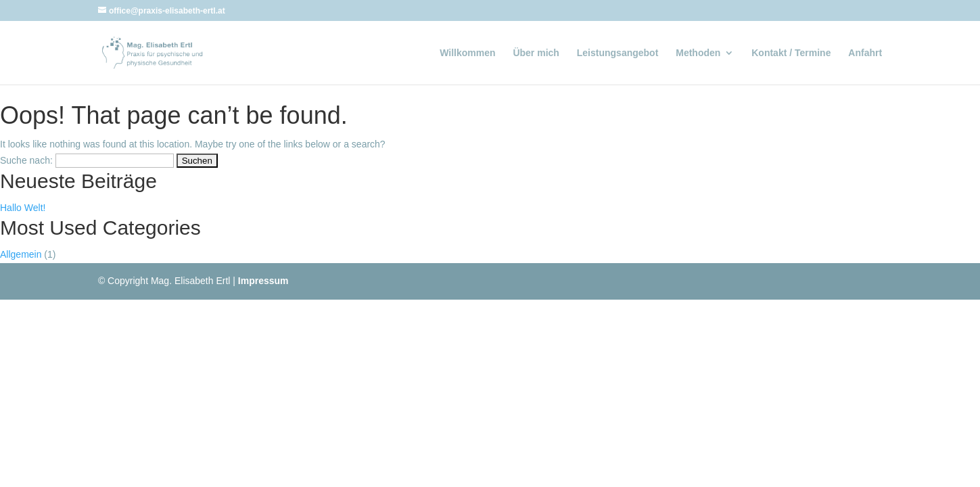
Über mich (536, 53)
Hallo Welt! (23, 208)
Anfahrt (865, 53)
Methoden (698, 53)
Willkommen (467, 53)
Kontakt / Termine (791, 53)
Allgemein (21, 254)
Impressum (263, 281)
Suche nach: (26, 160)
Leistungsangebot (618, 53)
